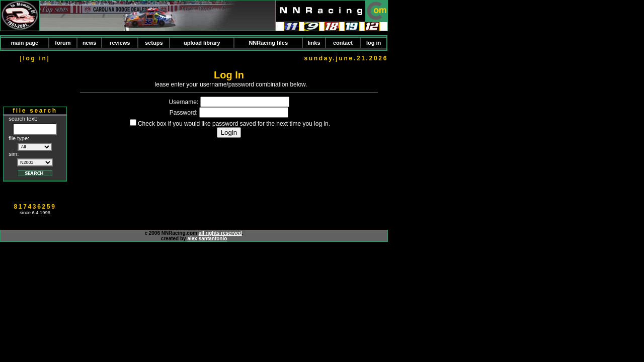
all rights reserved (220, 233)
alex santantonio (207, 239)
